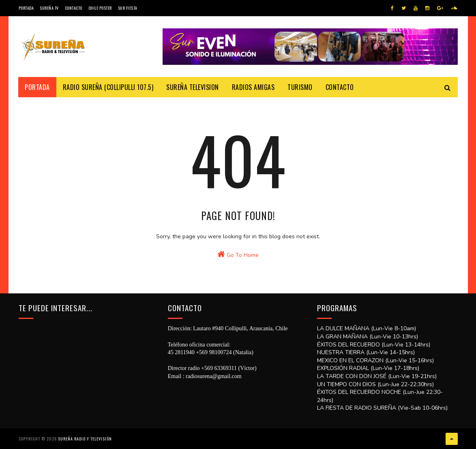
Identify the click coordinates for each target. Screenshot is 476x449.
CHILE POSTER (100, 8)
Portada (26, 8)
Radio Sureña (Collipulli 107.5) (108, 87)
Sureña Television (193, 87)
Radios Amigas (253, 87)
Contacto (74, 8)
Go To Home (238, 256)
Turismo (300, 87)
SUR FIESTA (128, 8)
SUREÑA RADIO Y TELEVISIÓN (85, 439)
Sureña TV (49, 8)
